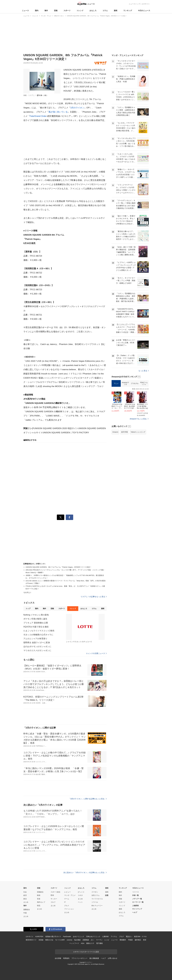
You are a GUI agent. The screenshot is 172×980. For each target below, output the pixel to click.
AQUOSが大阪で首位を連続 (36, 627)
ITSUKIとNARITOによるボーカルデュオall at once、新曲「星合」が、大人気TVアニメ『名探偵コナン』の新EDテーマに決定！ (65, 587)
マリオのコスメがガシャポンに (37, 650)
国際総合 (27, 910)
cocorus (70, 940)
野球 (52, 895)
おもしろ (93, 11)
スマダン (95, 892)
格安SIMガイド (31, 940)
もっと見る (144, 371)
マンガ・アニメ (70, 895)
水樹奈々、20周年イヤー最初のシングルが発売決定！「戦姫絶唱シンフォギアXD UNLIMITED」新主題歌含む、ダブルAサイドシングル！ (65, 577)
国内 (37, 11)
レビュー (67, 892)
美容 (145, 940)
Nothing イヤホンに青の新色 (36, 615)
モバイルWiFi (60, 940)
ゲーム (67, 899)
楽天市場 (124, 432)
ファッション (69, 909)
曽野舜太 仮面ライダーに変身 (37, 643)
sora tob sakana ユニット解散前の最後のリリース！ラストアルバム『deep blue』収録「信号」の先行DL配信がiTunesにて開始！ (66, 582)
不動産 (130, 940)
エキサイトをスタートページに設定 (86, 952)
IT (65, 902)
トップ (28, 609)
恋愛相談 (86, 940)
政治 (25, 899)
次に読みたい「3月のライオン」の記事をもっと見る (85, 872)
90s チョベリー (97, 906)
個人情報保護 (94, 958)
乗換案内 (123, 940)
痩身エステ (90, 943)
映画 (39, 895)
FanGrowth (67, 937)
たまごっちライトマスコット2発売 (39, 631)
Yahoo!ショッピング (138, 432)
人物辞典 (135, 906)
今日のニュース (144, 11)
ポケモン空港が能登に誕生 (35, 619)
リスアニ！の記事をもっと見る (94, 597)
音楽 (39, 899)
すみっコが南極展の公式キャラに (38, 635)
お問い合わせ (112, 958)
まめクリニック (78, 937)
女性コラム (96, 895)
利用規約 (66, 958)
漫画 (116, 11)
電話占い (129, 937)
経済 (25, 895)
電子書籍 (99, 943)
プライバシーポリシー (79, 958)
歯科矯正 (138, 940)
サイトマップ (137, 909)
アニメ (116, 383)
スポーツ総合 (55, 892)
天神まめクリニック (93, 937)
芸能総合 (40, 892)
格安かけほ (49, 940)
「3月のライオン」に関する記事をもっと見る (88, 799)
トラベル (95, 902)
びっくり (81, 892)
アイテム (114, 937)
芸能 (56, 11)
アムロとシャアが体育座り (35, 639)
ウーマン (99, 940)
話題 (107, 895)
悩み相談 (77, 940)
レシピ (107, 940)
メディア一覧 (137, 899)
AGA (83, 943)
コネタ (80, 895)
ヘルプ (135, 912)
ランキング (128, 11)
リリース (136, 892)
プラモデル (135, 383)
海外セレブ (41, 902)
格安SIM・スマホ (140, 937)
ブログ (121, 937)
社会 (25, 892)
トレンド (80, 11)
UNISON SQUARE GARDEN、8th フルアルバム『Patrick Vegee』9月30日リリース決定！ (59, 567)
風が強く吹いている (58, 112)
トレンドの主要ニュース (96, 653)
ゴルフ (53, 902)
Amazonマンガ (125, 383)
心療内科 (105, 937)
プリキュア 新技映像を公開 (36, 623)
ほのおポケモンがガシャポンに (37, 647)
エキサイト (146, 4)
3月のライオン (77, 108)
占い (93, 940)
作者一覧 (135, 895)
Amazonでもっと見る (138, 419)
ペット (80, 902)
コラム (105, 11)
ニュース (25, 11)
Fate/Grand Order (38, 116)
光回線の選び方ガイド (53, 937)
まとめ (26, 902)
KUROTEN (39, 937)
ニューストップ (134, 4)
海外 (46, 11)
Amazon (115, 432)
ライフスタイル (97, 899)
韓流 (39, 906)
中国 (25, 913)
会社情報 (58, 958)
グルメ (67, 906)
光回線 (41, 940)
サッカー (54, 899)
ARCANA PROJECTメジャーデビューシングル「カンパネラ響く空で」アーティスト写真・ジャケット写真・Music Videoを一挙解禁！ (66, 571)
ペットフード (74, 943)
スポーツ (67, 11)
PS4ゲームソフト (144, 383)
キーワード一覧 (138, 902)
